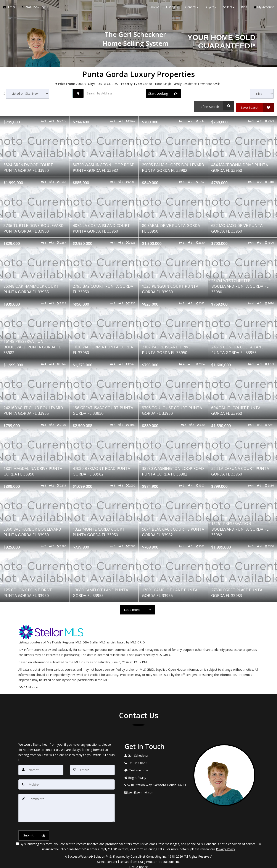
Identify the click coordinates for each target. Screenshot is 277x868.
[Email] (92, 768)
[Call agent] (32, 9)
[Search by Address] (127, 93)
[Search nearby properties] (78, 93)
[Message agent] (156, 768)
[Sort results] (27, 94)
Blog (244, 9)
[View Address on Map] (156, 783)
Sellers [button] (229, 9)
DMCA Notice (28, 685)
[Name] (41, 768)
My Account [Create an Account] (264, 9)
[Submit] (34, 832)
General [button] (192, 9)
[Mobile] (67, 782)
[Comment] (67, 805)
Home (155, 9)
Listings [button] (172, 9)
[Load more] (138, 608)
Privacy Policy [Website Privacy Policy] (225, 845)
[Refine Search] (213, 106)
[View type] (262, 94)
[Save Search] (255, 106)
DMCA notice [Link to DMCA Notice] (138, 863)
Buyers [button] (211, 9)
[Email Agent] (11, 9)
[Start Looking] (163, 93)
